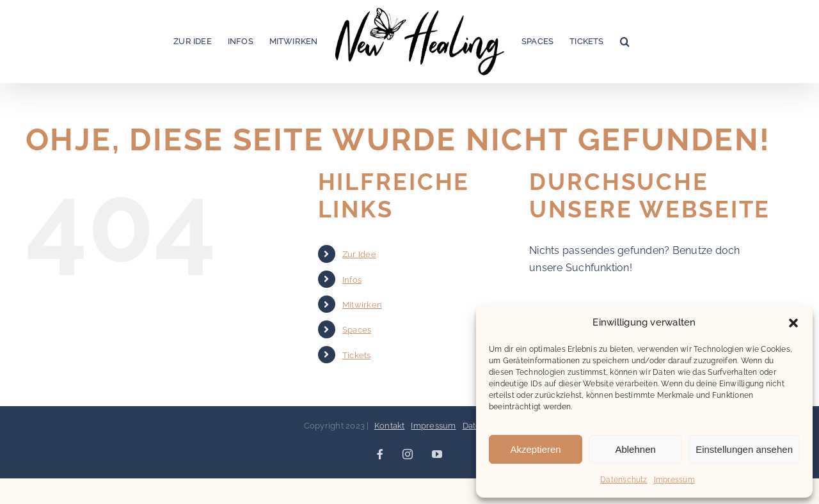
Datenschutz (624, 480)
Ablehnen (635, 449)
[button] (793, 323)
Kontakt (390, 426)
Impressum (674, 480)
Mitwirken (362, 305)
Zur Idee (359, 254)
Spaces (357, 330)
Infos (352, 280)
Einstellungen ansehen (744, 449)
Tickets (357, 355)
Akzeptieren (535, 449)
